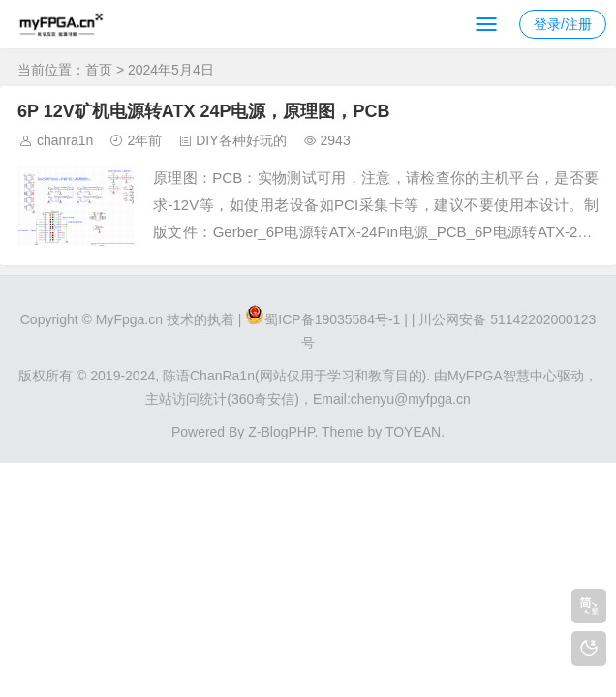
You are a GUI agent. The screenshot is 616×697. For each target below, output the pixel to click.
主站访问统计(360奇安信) (222, 399)
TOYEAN (413, 432)
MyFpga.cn (129, 319)
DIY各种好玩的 (241, 140)
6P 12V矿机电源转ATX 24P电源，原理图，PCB (203, 111)
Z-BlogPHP (281, 432)
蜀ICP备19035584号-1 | (336, 319)
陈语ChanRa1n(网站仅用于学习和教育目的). (296, 376)
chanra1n (65, 140)
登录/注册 (563, 24)
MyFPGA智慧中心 (502, 376)
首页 (99, 70)
